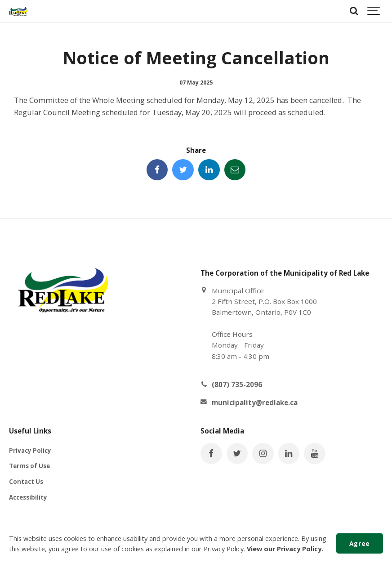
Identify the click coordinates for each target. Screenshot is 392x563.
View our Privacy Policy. (285, 549)
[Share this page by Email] (235, 170)
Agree (360, 543)
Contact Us (26, 482)
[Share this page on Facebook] (157, 170)
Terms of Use (29, 466)
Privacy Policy (30, 451)
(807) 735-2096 (237, 384)
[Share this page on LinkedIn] (209, 170)
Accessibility (28, 497)
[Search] (354, 11)
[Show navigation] (374, 11)
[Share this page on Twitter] (183, 170)
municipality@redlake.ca (255, 402)
